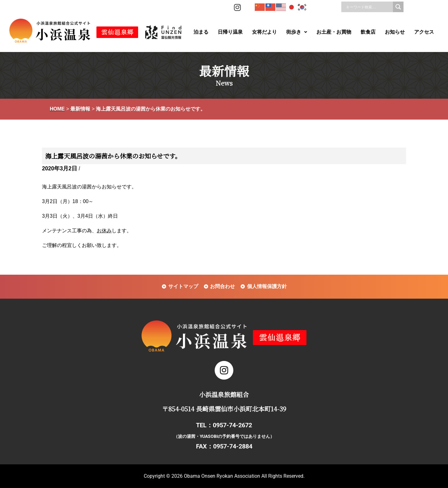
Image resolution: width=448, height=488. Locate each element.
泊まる (201, 32)
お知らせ (395, 32)
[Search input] (369, 7)
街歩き (297, 32)
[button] (297, 32)
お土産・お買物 (334, 32)
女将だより (264, 32)
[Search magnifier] (398, 7)
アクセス (424, 32)
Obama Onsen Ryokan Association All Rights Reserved (244, 476)
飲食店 (368, 32)
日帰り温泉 (230, 32)
